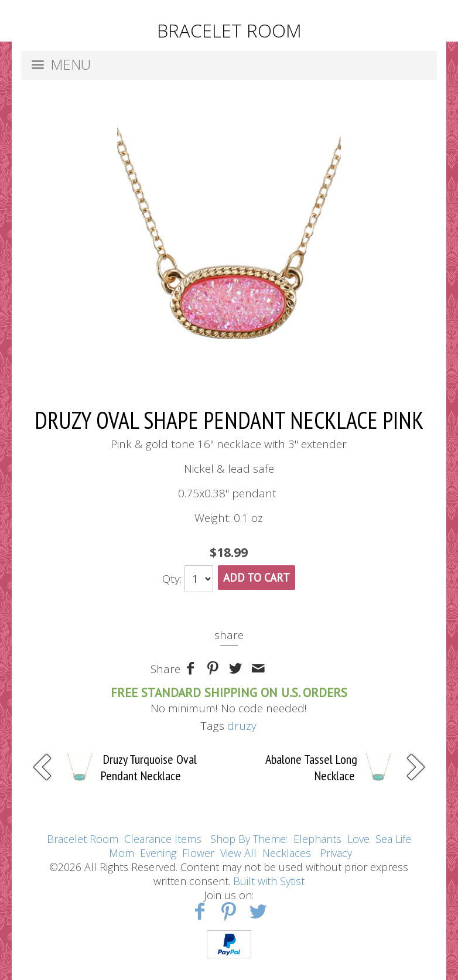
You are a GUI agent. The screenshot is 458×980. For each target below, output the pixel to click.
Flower (198, 853)
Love (358, 839)
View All (238, 853)
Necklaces (287, 853)
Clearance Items (163, 839)
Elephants (317, 839)
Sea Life (393, 839)
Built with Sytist (269, 881)
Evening (158, 853)
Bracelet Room (83, 839)
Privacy (336, 853)
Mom (122, 853)
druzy (242, 726)
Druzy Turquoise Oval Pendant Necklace (149, 767)
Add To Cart (257, 578)
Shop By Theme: (250, 839)
